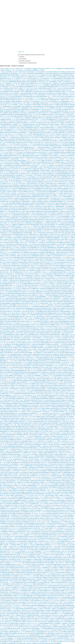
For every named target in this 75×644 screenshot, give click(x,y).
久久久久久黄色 (29, 206)
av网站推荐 (57, 330)
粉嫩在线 (68, 481)
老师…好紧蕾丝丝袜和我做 (67, 382)
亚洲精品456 (71, 274)
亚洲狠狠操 (70, 96)
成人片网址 (7, 520)
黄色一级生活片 (69, 134)
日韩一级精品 (28, 73)
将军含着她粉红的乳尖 (5, 418)
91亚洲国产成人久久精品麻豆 (52, 517)
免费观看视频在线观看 (21, 300)
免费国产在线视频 (52, 415)
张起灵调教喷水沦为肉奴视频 (53, 92)
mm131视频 (11, 159)
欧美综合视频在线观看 (32, 372)
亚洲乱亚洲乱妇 (36, 330)
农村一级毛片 (18, 275)
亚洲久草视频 (55, 203)
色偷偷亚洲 (51, 241)
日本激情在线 (8, 443)
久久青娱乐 (41, 609)
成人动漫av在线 (56, 264)
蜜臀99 (16, 221)
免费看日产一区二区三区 (65, 412)
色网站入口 (56, 77)
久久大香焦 (21, 390)
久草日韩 (72, 213)
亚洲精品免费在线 (8, 466)
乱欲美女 (11, 92)
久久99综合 (56, 573)
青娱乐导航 (47, 353)
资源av (26, 443)
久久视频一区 (60, 82)
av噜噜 (26, 451)
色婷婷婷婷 (67, 354)
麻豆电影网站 (10, 244)
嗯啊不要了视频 (39, 518)
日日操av (11, 162)
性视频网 (61, 471)
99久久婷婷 (26, 279)
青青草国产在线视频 (32, 354)
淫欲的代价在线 (16, 326)
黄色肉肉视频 (16, 187)
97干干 (30, 568)
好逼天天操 (48, 73)
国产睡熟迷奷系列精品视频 (37, 80)
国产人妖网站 (45, 159)
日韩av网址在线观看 (45, 170)
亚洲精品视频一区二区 (40, 510)
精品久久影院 (71, 477)
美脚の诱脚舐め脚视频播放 (15, 203)
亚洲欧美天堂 (25, 210)
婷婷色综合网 (9, 523)
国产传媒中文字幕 (65, 505)
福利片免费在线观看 (47, 211)
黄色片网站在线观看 (38, 96)
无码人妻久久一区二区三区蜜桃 (9, 380)
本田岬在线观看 (24, 528)
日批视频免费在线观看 (9, 413)
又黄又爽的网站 (14, 451)
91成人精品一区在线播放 (65, 151)
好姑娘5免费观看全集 (42, 632)
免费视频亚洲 (19, 446)
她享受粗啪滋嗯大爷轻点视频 (44, 344)
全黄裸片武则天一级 (67, 95)
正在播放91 (59, 472)
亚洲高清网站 (20, 116)
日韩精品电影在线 (50, 233)
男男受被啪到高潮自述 (60, 270)
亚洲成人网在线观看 (63, 226)
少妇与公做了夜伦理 (31, 236)
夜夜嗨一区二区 (54, 284)
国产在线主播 (41, 257)
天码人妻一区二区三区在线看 (47, 270)
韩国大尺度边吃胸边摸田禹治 (26, 96)
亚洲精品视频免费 (47, 628)
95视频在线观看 (27, 367)
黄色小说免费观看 (24, 192)
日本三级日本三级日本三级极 (20, 333)
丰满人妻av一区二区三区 (52, 339)
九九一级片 (25, 320)
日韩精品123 (3, 561)
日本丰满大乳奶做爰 (13, 277)
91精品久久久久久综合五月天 (66, 528)
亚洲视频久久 (55, 195)
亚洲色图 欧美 (11, 438)
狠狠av (45, 96)
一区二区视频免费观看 (7, 405)
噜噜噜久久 (22, 495)
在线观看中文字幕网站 (27, 129)
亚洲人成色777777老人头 (49, 320)
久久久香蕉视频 (60, 415)
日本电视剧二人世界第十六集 (60, 124)
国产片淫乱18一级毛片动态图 (27, 183)
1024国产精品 (43, 110)
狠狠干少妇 (8, 619)
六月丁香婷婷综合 (20, 627)
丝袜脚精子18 (15, 192)
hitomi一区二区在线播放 (52, 231)
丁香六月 (57, 279)
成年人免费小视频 (57, 106)
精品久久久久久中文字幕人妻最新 (32, 577)
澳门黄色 (8, 190)
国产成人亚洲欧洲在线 (63, 190)
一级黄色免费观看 (13, 270)
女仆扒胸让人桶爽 (63, 349)
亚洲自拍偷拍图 (50, 527)
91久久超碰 (53, 566)
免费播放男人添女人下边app (64, 201)
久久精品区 (7, 451)
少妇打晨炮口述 (56, 392)
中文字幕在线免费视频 (31, 566)
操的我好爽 (62, 573)
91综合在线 (30, 208)
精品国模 (15, 459)
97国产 (2, 103)
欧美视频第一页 (18, 243)
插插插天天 (59, 508)
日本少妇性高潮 (61, 353)
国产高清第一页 (16, 505)
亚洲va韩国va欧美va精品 (64, 262)
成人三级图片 (35, 88)
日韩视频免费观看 (29, 128)
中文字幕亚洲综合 (4, 254)
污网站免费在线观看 (30, 241)
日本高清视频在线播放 (15, 477)
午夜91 (53, 162)
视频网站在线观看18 (32, 182)
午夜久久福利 (27, 633)
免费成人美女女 (58, 387)
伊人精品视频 (69, 156)
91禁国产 (70, 137)
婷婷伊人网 (69, 228)
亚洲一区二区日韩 (57, 536)
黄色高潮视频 (36, 364)
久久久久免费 (59, 159)
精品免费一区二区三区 (68, 358)
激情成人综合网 (4, 353)
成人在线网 (70, 326)
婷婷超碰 (57, 610)
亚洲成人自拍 (15, 208)
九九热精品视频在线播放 (63, 185)
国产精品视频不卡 (17, 453)
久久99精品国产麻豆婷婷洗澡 (50, 293)
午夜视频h (16, 198)
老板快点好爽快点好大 (8, 312)
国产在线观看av (17, 179)
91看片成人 (3, 440)
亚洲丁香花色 (23, 476)
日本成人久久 (44, 463)
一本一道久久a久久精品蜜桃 (44, 513)
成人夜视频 (24, 472)
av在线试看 (71, 172)
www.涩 (29, 451)
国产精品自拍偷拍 (4, 392)
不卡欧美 (38, 394)
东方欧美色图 (64, 303)
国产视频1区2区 (17, 318)
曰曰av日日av (22, 358)
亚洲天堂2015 (19, 584)
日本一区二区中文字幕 (69, 642)
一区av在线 (21, 474)
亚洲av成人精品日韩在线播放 (28, 387)
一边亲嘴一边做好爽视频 (44, 167)
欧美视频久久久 (35, 582)
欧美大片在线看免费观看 (63, 177)
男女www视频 (15, 80)
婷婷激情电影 (71, 88)
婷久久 (31, 336)
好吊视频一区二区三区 (59, 87)
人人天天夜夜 (36, 358)
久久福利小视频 (42, 174)
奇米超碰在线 (25, 266)
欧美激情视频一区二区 (63, 310)
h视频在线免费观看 (64, 229)
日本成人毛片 (63, 279)
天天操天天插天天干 (50, 116)
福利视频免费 (61, 293)
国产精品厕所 (22, 292)
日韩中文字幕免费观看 (41, 387)
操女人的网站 (54, 331)
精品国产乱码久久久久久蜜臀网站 (21, 149)
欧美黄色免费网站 (48, 538)
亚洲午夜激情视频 (48, 313)
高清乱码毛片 (65, 343)
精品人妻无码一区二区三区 (22, 167)
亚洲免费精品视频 (13, 632)
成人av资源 (42, 146)
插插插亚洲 (44, 594)
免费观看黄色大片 (59, 157)
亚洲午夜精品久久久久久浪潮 (44, 169)
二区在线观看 (72, 226)
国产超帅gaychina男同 (13, 420)
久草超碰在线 (22, 623)
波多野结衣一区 (67, 203)
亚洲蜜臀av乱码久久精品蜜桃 (21, 180)
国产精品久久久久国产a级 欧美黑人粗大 (42, 83)
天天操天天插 (59, 126)
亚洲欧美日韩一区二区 (62, 436)
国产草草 (73, 354)
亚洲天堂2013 (58, 233)
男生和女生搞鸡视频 (58, 449)
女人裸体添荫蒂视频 (31, 113)
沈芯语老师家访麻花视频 (60, 361)
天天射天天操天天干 (44, 285)
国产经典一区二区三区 (52, 267)
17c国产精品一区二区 (45, 476)
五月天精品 (19, 205)
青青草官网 (21, 147)
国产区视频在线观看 (13, 195)
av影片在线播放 (48, 90)
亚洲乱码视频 (53, 272)
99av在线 (62, 119)
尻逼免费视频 (8, 131)
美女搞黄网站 (10, 123)
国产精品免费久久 (16, 93)
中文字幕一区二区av (60, 142)
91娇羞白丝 (68, 533)
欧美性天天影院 (27, 582)
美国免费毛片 (18, 320)
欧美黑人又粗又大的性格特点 (21, 581)
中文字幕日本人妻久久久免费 (11, 536)
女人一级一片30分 (23, 395)
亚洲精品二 (13, 331)
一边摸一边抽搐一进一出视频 (67, 238)
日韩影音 (6, 348)
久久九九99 (50, 573)
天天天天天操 (36, 108)
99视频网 (8, 85)
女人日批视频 (47, 223)
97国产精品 (28, 369)
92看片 (39, 226)
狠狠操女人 (32, 461)
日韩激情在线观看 (38, 362)
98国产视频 (24, 540)
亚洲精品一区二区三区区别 (46, 77)
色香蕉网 (10, 333)
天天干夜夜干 (60, 371)
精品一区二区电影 (66, 115)
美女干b (37, 77)
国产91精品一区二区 (33, 192)
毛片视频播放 (61, 267)
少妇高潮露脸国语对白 (9, 165)
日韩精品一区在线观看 (38, 453)
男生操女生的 (55, 228)
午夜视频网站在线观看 (36, 118)
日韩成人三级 (39, 484)
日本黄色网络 (10, 336)
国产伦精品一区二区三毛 (45, 180)
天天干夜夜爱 (11, 275)
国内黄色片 (37, 300)
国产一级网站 (56, 252)
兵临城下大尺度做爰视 (68, 417)
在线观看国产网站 (13, 98)
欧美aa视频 (31, 72)
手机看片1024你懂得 (7, 192)
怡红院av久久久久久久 (63, 584)
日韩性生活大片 (66, 280)
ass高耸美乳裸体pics (50, 400)
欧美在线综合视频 (14, 298)
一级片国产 (65, 477)
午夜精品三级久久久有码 (25, 550)
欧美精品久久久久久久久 (41, 101)
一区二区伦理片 (34, 535)
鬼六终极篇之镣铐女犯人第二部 (43, 113)
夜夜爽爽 (6, 159)
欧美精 (66, 379)
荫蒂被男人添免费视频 (22, 380)
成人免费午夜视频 (49, 633)
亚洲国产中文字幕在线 (46, 523)
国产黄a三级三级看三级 (62, 285)
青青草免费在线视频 (28, 586)
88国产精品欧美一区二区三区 (44, 131)
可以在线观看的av (39, 201)
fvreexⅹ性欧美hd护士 (62, 244)
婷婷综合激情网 (54, 323)
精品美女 (61, 284)
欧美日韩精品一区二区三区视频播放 (16, 90)
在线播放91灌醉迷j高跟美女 (10, 156)
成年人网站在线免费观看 (36, 106)
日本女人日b (31, 508)
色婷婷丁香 (28, 384)
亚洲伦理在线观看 (50, 510)
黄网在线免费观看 (11, 177)
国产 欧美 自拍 (51, 137)
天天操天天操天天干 (50, 142)
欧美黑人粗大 (53, 353)
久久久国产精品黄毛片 (51, 149)
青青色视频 (10, 356)
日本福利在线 (17, 610)
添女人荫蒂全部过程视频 (59, 93)
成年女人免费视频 (4, 425)
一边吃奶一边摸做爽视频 (34, 318)
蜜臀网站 (9, 339)
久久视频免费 (35, 264)
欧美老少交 (48, 358)
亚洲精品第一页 (54, 226)
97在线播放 (37, 270)
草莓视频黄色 (46, 568)
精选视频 (13, 75)
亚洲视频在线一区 (64, 520)
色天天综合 (33, 216)
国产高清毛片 (44, 622)
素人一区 (63, 187)
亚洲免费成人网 (56, 274)
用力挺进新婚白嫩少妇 (50, 456)
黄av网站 (43, 433)
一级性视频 (3, 126)
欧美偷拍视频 (41, 228)
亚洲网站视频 (28, 92)
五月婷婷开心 (52, 136)
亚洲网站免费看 (53, 100)
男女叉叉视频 (22, 315)
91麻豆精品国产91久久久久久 (28, 456)
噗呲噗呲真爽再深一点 (61, 206)
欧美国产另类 (12, 205)
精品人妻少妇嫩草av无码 (6, 239)
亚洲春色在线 (49, 469)
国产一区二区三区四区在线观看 (13, 456)
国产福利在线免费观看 (34, 134)
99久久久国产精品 (28, 78)
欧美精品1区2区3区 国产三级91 (47, 179)
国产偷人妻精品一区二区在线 (7, 223)
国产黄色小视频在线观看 (62, 435)
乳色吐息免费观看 (16, 164)
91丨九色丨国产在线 (30, 111)
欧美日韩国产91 (47, 216)
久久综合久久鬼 (53, 307)
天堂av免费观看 (44, 210)
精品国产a (29, 165)
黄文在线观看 (71, 551)
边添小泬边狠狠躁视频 (63, 73)
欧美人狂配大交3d (7, 366)
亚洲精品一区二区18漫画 (56, 128)
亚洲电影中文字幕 (4, 568)
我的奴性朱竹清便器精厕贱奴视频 (41, 246)
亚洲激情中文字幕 (56, 535)
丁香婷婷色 (48, 505)
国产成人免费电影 (22, 289)
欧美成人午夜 (37, 183)
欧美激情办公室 (40, 229)
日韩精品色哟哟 (23, 198)
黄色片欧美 (67, 141)
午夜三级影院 (17, 223)
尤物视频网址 (47, 85)
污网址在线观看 (21, 321)
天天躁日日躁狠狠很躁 (31, 131)
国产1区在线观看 (30, 426)
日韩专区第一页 (28, 449)
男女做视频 (46, 147)
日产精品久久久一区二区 (19, 466)
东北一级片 (31, 215)
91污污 (42, 461)
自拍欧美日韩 (14, 100)
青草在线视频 (22, 448)
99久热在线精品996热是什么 (56, 333)
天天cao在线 (39, 267)
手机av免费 (29, 438)
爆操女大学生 (21, 256)
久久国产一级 (26, 446)
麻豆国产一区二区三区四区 (50, 642)
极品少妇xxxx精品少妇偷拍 (48, 123)
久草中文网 (35, 449)
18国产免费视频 (52, 487)
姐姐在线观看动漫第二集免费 (41, 144)
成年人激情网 (59, 466)
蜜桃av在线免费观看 (20, 200)
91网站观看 (57, 607)
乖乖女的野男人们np (47, 536)
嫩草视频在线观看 (28, 126)
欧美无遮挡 (50, 183)
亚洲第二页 (44, 183)
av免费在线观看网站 (8, 596)
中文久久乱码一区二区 (11, 259)
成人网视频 (25, 252)
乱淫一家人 (55, 637)
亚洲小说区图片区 (16, 364)
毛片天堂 (31, 137)
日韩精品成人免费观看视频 (45, 264)
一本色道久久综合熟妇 (21, 254)
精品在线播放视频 (28, 87)
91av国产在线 (35, 156)
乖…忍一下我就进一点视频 (59, 441)
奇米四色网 (36, 472)
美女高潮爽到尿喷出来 (36, 197)
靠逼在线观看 (36, 403)
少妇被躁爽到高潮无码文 (10, 335)
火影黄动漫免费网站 (37, 188)
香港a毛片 (53, 466)
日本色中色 (22, 151)
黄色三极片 (51, 643)
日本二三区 (48, 215)
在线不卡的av (42, 367)
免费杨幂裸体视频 (55, 85)
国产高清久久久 (69, 446)
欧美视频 (14, 126)
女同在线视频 (15, 344)
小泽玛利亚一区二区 (59, 620)
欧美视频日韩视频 (15, 303)
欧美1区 (58, 129)
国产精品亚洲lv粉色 (43, 192)
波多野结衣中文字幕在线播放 (29, 293)
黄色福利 (41, 147)
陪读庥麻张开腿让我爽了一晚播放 (49, 308)
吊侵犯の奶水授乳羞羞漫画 (43, 141)
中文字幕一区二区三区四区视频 (50, 484)
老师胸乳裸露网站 (53, 192)
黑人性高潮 (50, 515)
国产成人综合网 (31, 628)
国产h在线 (52, 425)
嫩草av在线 (52, 205)
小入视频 (33, 201)
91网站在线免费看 (46, 226)
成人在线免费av (54, 141)
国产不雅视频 (35, 73)
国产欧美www (61, 307)
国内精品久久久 (20, 78)
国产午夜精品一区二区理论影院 (44, 295)
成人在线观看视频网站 (34, 110)
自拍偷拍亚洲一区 (50, 161)
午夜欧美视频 (35, 367)
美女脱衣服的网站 (8, 486)
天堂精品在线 (7, 88)
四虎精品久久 (14, 604)
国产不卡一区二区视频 (41, 139)
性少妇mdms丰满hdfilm (37, 451)
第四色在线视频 (52, 210)
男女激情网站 (25, 428)
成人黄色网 (22, 174)
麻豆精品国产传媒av (21, 154)
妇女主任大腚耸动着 (11, 213)
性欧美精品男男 (15, 389)
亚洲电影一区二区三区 (16, 387)
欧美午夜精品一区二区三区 (33, 98)
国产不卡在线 (61, 550)
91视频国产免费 (30, 617)
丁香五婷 (55, 369)
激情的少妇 (49, 195)
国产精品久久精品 (53, 444)
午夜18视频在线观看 (64, 300)
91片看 (38, 238)
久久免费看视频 (27, 118)
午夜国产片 (14, 574)
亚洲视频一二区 (18, 159)
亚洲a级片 (56, 395)
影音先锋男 (49, 418)
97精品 (15, 238)
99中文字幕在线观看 (10, 499)
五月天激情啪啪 (9, 151)
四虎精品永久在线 (47, 156)
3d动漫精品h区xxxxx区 (44, 351)
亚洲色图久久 (4, 356)
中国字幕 (43, 330)
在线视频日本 (54, 550)
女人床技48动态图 (61, 533)
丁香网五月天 (12, 136)
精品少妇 (35, 116)
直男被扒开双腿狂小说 (8, 346)
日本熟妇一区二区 (47, 200)
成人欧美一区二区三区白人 (25, 576)
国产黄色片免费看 (9, 599)
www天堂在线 (5, 95)
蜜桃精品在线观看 (69, 192)
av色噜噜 (21, 420)
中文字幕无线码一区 (57, 494)
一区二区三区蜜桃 (26, 440)
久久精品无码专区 (46, 436)
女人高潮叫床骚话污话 (6, 330)
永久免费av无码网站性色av (59, 133)
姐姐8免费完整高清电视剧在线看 (64, 282)
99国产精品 (69, 308)
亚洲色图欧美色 (8, 395)
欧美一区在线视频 (39, 541)
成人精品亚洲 (27, 612)
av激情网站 (38, 446)
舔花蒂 (41, 220)
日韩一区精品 (3, 610)
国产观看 (53, 279)
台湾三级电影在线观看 (43, 343)
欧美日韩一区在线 (24, 397)
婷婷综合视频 (49, 106)
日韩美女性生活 (16, 216)
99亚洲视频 (35, 174)
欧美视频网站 (58, 643)
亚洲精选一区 (62, 165)
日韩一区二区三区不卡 (41, 305)
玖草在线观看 (7, 563)
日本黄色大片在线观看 (47, 581)
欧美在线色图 (62, 490)
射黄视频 (3, 115)
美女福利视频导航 (10, 573)
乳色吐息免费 (12, 211)
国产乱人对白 (43, 231)
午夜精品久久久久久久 (23, 134)
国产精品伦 (22, 353)
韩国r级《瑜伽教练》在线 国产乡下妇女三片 (34, 543)
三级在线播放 (58, 251)
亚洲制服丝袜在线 (28, 147)
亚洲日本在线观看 (30, 154)
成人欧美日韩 (69, 133)
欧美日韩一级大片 (60, 504)
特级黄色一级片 (4, 275)
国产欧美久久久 (62, 215)
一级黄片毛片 (28, 507)
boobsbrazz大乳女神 (64, 259)
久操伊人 (43, 522)
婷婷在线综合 (41, 530)
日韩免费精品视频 (46, 423)
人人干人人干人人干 (13, 390)
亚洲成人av (33, 632)
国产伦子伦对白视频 (59, 123)
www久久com (29, 330)
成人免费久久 (8, 518)
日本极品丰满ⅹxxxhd (65, 205)
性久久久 (10, 216)
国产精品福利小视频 (16, 210)
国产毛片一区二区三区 (16, 284)
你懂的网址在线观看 (40, 341)
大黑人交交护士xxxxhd (70, 513)
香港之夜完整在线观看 (26, 93)
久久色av (70, 545)
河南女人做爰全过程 (61, 96)
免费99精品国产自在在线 (65, 77)
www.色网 (64, 78)
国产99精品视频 (46, 466)
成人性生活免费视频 (16, 106)
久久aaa (72, 101)
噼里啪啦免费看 (69, 530)
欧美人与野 (8, 208)
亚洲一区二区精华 (34, 218)
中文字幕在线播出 (45, 151)
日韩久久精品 (3, 243)
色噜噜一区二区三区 (29, 144)
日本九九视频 (10, 431)
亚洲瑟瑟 (17, 96)
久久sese (47, 564)
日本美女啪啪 (71, 623)
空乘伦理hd (23, 113)
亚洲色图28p (69, 266)
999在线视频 (19, 435)
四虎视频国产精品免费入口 (20, 316)
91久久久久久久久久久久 (14, 528)
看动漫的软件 (13, 128)
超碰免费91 (35, 93)
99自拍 (57, 165)
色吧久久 (18, 247)
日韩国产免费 (44, 394)
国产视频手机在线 (31, 77)
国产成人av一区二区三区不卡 (12, 183)
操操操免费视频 (43, 390)
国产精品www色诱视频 (11, 321)
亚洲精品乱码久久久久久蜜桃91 (13, 197)
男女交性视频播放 (4, 113)
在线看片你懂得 (70, 538)
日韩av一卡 (29, 402)
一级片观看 (56, 259)
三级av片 (37, 335)
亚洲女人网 (48, 367)
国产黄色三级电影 (48, 449)
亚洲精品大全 (18, 302)
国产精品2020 (63, 208)
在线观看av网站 (32, 234)
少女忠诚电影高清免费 (49, 610)
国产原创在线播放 (16, 325)
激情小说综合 (27, 256)
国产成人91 (34, 141)
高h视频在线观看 (68, 293)
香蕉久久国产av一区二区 (51, 499)
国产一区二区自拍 (62, 348)
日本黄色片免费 (69, 341)
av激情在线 (44, 111)
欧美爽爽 (8, 75)
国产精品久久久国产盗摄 (6, 80)
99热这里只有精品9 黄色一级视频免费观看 (52, 275)
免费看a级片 (3, 358)
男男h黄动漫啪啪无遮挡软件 (58, 407)
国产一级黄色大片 (51, 126)
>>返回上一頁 (21, 52)
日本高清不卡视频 (67, 459)
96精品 (30, 528)
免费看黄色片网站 (35, 384)
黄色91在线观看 (49, 93)
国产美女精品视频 (55, 532)
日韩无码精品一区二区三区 (38, 274)
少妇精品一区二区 (27, 121)
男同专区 (69, 164)
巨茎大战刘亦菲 (31, 312)
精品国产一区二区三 (55, 520)
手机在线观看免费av (55, 292)
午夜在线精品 (18, 522)
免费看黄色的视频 (63, 627)
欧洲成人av (19, 338)
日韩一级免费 (40, 234)
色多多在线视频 (51, 640)
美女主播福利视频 (30, 541)
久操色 (18, 558)
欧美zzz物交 (54, 344)
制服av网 (59, 272)
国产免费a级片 (36, 507)
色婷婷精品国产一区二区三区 (27, 382)
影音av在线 (6, 270)
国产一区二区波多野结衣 (64, 298)
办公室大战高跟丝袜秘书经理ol (22, 527)
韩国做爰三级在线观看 (51, 287)
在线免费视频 (56, 410)
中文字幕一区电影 (55, 208)
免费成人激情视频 (16, 101)
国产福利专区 (20, 126)
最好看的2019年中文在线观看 (11, 229)
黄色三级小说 (51, 280)
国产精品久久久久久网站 (66, 92)
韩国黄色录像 (67, 287)
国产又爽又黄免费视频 (10, 226)
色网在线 (5, 305)
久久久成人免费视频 (60, 541)
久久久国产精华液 (30, 292)
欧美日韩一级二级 (22, 100)
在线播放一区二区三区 (66, 617)
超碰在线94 (61, 188)
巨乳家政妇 (54, 436)
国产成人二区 (55, 216)
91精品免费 (8, 236)
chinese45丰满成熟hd (24, 169)
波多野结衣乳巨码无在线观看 (67, 200)
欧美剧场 (37, 220)
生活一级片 (3, 174)
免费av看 (19, 238)
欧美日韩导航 (10, 243)
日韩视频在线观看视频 (27, 284)
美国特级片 (11, 198)
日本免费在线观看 (23, 95)
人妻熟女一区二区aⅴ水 (28, 545)
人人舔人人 (31, 272)
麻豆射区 (18, 177)
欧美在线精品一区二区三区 (68, 438)
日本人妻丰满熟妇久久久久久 (20, 182)
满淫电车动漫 (31, 320)
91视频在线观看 (22, 497)
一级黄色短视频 (11, 513)
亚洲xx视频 (55, 118)
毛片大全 (17, 413)
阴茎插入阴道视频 (53, 310)
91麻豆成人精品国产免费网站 (54, 390)
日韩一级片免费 (10, 343)
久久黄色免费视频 (39, 312)
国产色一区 (8, 369)
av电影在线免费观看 (38, 597)
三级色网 (63, 481)
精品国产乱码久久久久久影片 (21, 297)
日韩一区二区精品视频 (50, 433)
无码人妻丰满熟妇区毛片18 (33, 476)
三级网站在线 (58, 318)
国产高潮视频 (62, 484)
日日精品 (52, 372)
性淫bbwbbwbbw (44, 303)
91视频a (18, 494)
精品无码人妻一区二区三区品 (8, 251)
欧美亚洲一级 (52, 159)
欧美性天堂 (13, 88)
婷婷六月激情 (64, 75)
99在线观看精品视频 (20, 139)
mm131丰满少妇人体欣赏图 (34, 123)
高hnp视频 (45, 136)
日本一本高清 (27, 80)
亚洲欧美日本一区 (48, 78)
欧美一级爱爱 (58, 95)
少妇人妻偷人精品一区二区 (60, 241)
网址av (30, 252)
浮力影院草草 (42, 474)
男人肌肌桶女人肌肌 (64, 90)
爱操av (23, 274)
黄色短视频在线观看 (52, 72)
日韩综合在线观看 (30, 211)
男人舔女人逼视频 (31, 195)
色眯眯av (72, 300)
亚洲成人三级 (31, 261)
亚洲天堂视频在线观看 (10, 141)
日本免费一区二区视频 (43, 435)
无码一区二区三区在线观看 (39, 87)
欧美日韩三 (58, 136)
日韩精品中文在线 (6, 264)
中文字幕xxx (63, 592)
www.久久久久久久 (39, 85)
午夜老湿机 (65, 128)
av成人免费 (41, 449)
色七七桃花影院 (53, 147)
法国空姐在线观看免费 (12, 415)
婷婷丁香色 (18, 72)
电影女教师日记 (64, 628)
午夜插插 (34, 490)
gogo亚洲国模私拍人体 (5, 73)
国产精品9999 (58, 280)
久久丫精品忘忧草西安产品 (40, 72)
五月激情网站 (31, 270)
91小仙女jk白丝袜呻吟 (31, 229)
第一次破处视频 (49, 98)
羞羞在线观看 (9, 110)
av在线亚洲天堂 (33, 428)
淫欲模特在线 (37, 523)
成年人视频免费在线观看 (24, 201)
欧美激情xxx (62, 517)
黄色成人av (25, 392)
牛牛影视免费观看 (57, 78)
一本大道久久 (15, 395)
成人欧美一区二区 (25, 341)
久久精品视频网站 (15, 374)
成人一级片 (27, 390)
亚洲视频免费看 (39, 292)
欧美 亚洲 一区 (64, 274)
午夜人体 (8, 225)
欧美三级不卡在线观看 (12, 561)
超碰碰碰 (37, 461)
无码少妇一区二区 (29, 151)
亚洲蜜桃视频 (69, 605)
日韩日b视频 (64, 372)
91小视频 (14, 443)
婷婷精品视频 (15, 231)
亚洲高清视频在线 (46, 379)
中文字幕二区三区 (8, 182)
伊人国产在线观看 (30, 489)
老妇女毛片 (50, 607)
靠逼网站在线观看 (17, 161)
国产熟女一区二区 (44, 108)
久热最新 (61, 323)
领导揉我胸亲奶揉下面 (65, 85)
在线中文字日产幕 (9, 169)
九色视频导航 (66, 220)
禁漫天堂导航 (41, 193)
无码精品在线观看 (48, 259)
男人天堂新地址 (14, 408)
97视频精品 (35, 252)
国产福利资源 (54, 73)
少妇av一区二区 (26, 635)
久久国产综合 (29, 497)
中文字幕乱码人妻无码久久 (17, 103)
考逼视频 (68, 165)
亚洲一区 (18, 385)
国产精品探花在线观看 (28, 157)
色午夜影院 (16, 486)
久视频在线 (20, 190)
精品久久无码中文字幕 (61, 403)
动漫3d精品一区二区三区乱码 (10, 87)
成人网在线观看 (6, 635)
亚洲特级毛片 (68, 541)
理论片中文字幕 (31, 101)
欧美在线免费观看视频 (5, 124)
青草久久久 (10, 402)
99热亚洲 (63, 392)
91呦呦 (59, 617)
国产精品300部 (52, 472)
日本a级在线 (30, 262)
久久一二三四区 (26, 159)
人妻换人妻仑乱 (37, 277)
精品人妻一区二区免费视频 (64, 499)
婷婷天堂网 (19, 643)
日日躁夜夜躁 (3, 643)
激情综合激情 (54, 215)
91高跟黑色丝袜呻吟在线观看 (25, 231)
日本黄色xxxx (44, 546)
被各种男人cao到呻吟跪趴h (67, 261)
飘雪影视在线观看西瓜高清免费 (41, 307)
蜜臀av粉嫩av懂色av (25, 546)
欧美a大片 (46, 444)
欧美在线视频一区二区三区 (65, 420)
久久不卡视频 (4, 90)
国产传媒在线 (7, 103)
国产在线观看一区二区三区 (30, 282)
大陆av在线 (4, 464)
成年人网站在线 (68, 380)
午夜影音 (7, 323)
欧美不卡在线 (31, 532)
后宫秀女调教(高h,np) (29, 430)
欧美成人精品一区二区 (51, 448)
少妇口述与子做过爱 (16, 341)
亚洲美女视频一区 (55, 423)
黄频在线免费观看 (51, 635)
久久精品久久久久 (45, 272)
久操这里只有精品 (64, 234)
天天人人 (6, 211)
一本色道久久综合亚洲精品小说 (7, 72)
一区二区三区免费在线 (64, 139)
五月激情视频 (54, 316)
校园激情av (18, 165)
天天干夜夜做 (51, 121)
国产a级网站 (37, 262)
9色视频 (61, 203)
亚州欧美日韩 (31, 536)
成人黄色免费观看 (36, 376)
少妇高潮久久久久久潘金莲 (59, 156)
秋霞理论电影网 (20, 479)
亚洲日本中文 (33, 119)
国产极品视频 (20, 87)
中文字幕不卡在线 (50, 95)
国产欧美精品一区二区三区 (60, 538)
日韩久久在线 (41, 116)
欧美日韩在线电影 (12, 133)
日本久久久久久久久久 (31, 418)
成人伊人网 (13, 520)
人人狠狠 (21, 464)
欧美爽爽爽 (67, 415)
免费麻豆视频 (29, 596)
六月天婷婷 (33, 338)
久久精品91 (16, 353)
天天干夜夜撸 (29, 379)
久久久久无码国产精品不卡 (12, 508)
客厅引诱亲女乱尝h (10, 472)
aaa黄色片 (17, 218)
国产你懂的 (63, 408)
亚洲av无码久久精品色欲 (56, 220)
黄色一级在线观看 (62, 444)
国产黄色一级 (3, 617)
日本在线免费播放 (22, 239)
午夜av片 (49, 632)
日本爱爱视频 (29, 361)
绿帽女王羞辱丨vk (6, 592)
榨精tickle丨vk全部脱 (30, 200)
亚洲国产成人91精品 (27, 622)
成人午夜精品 (46, 220)
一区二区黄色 (53, 80)
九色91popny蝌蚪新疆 (19, 206)
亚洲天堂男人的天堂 (14, 359)
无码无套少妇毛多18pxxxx (12, 410)
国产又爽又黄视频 (17, 428)
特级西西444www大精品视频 (29, 346)
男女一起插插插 (16, 615)
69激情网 (55, 627)
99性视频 (10, 282)
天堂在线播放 (14, 111)
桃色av (52, 115)
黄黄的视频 (24, 205)
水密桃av (45, 236)
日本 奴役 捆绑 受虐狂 (59, 341)
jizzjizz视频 (65, 387)
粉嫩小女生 (43, 256)
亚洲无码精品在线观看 (64, 231)
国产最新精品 (41, 564)
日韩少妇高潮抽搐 (30, 374)
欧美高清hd (52, 251)
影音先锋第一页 (31, 175)
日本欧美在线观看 (47, 392)
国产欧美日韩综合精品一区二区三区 (52, 164)
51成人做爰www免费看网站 (59, 266)
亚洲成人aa (66, 384)
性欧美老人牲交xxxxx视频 (13, 607)
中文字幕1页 (48, 203)
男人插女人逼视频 (20, 83)
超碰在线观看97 (62, 131)
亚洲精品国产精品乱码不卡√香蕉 (63, 170)
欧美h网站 (33, 563)
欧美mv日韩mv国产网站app (64, 586)
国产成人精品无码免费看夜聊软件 (32, 170)
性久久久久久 (61, 522)
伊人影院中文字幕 (26, 349)
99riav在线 (54, 180)
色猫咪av (38, 213)
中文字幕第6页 (66, 466)
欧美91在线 (50, 249)
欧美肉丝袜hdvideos (44, 638)
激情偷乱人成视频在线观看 (51, 201)
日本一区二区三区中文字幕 (33, 146)
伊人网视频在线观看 (39, 545)
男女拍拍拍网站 (33, 435)
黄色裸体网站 (24, 123)
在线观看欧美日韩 (67, 110)
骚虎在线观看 (60, 287)
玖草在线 (30, 108)
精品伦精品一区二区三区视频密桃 (37, 149)
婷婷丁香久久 (41, 142)
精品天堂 (27, 295)
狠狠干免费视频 (43, 249)
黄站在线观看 (55, 131)
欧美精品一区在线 (62, 118)
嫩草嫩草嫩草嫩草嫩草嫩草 (18, 371)
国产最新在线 (66, 604)
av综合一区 (40, 282)
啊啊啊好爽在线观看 (53, 471)
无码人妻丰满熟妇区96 (52, 101)
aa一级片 (71, 157)
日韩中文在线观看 (46, 331)
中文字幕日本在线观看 (11, 612)
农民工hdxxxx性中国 (61, 218)
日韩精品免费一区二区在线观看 (13, 274)
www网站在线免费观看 (21, 262)
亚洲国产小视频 (63, 193)
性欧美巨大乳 (12, 530)
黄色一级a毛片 (56, 628)
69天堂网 (73, 298)
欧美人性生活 (58, 305)
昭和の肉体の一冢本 (8, 272)
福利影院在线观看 (25, 325)
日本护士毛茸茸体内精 (33, 180)
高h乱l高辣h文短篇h (24, 137)
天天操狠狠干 (51, 321)
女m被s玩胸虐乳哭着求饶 (44, 323)
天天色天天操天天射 (7, 257)
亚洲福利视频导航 (36, 256)
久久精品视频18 (11, 617)
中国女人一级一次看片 (52, 377)
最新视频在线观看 (21, 82)
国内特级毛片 (17, 336)
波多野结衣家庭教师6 (10, 249)
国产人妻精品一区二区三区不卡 (24, 88)
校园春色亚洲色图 (26, 339)
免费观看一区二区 (57, 144)
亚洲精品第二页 (26, 468)
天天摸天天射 (29, 358)
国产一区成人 (7, 341)
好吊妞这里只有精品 (56, 169)
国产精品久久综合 (36, 540)
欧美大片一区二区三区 (50, 556)
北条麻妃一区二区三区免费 (60, 428)
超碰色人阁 (12, 597)
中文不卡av (6, 162)
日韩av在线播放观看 (41, 418)
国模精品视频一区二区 (59, 548)
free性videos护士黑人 (28, 136)
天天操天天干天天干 (33, 251)
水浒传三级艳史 (46, 316)
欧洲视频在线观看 (24, 110)
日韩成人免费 (57, 561)
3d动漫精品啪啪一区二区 (21, 175)
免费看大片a (19, 75)
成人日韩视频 (70, 615)
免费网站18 (69, 405)
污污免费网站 (64, 137)
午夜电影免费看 (53, 185)
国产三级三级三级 (20, 141)
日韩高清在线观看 (4, 527)
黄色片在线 (39, 346)
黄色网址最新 (35, 302)
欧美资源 (59, 587)
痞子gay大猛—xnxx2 (30, 139)
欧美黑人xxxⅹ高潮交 (63, 331)
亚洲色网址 (61, 116)
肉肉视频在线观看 (8, 187)
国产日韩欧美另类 (37, 206)
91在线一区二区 (48, 589)
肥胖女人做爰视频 (47, 597)
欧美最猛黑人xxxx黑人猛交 (36, 177)
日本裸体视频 (9, 372)
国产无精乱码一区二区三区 (33, 100)
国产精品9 (64, 106)
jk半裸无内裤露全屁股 (51, 244)
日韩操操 (72, 231)
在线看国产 (66, 284)
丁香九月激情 (46, 298)
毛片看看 (24, 236)
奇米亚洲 (5, 266)
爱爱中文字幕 (31, 172)
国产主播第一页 (38, 172)
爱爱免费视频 (17, 215)
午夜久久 (69, 418)
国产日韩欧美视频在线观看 (51, 486)
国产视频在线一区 (39, 353)
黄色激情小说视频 (53, 190)
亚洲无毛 (16, 169)
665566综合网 (37, 105)
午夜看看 (40, 198)
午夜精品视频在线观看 (7, 430)
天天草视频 (64, 169)
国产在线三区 (48, 228)
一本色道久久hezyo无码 (62, 277)
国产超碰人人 (53, 246)
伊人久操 (32, 341)
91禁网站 (57, 105)
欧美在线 (23, 425)
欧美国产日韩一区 (45, 422)
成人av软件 (54, 188)
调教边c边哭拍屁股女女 (35, 527)
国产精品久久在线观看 (35, 269)
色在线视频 (12, 527)
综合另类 (20, 270)
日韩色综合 (10, 532)
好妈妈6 (56, 482)
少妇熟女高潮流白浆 (36, 356)
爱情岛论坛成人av (71, 218)
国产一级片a (31, 517)
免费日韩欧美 (8, 505)
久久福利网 (34, 349)
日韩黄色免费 (3, 640)
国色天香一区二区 (22, 98)
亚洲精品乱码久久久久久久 (51, 545)
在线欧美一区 (15, 193)
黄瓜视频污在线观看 (24, 359)
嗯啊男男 (11, 376)
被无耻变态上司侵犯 (39, 128)
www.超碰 (2, 471)
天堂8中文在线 (62, 228)
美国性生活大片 (11, 157)
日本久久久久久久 (52, 394)
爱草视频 (58, 137)
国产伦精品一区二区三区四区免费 (15, 152)
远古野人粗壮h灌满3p (5, 331)
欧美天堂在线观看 (70, 576)
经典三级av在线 (44, 190)
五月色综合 (11, 206)
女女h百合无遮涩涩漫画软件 (16, 290)
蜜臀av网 (33, 400)
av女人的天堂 (34, 228)
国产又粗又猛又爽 (31, 239)
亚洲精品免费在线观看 (20, 573)
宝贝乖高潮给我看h (11, 643)
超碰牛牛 (69, 169)
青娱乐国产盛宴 (19, 157)
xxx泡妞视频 (71, 277)
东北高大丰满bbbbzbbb (6, 220)
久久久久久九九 (13, 146)
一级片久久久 (34, 161)
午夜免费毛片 (67, 518)
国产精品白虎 (32, 512)
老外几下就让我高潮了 (24, 600)
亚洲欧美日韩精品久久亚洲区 (18, 418)
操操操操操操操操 (13, 422)
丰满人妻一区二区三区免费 (42, 528)
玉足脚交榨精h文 (60, 213)
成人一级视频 (22, 410)
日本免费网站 (61, 568)
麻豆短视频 (16, 151)
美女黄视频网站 (26, 522)
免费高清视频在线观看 (31, 448)
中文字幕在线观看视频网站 (40, 297)
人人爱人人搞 (10, 215)
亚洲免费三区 (25, 520)
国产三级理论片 (71, 252)
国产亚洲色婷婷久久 (25, 216)
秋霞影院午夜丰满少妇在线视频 (58, 351)
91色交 (69, 75)
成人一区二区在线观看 (51, 625)
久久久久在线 (53, 638)
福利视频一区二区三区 (31, 164)
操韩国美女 (23, 374)
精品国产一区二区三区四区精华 (25, 362)
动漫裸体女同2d (36, 179)
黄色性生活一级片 (69, 119)
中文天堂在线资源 (22, 146)
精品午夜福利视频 (21, 133)
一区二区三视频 (39, 320)
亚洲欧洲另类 (70, 147)
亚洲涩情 (70, 602)
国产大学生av (39, 293)
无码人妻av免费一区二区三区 (39, 126)
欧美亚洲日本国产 (4, 185)
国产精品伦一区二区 (32, 95)
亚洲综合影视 (17, 431)
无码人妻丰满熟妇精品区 (33, 254)
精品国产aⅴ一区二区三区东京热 (39, 121)
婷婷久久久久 (30, 620)
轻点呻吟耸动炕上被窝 (50, 257)
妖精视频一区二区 (60, 446)
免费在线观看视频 (25, 197)
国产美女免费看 (60, 389)
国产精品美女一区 (19, 449)
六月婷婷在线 (45, 579)
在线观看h (33, 481)
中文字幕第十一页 (7, 545)
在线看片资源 (37, 151)
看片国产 (66, 157)
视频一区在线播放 (46, 279)
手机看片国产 (9, 308)
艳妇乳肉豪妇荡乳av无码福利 (28, 394)
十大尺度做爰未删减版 (5, 106)
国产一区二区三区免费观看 (24, 632)
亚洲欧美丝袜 (19, 121)
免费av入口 (38, 111)
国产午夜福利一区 (28, 103)
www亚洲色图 (30, 187)
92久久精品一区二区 (34, 75)
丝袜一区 (68, 441)
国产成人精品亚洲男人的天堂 (54, 269)
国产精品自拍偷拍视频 (60, 175)
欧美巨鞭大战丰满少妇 (36, 331)
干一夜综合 (66, 394)
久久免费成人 (59, 492)
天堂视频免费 (3, 177)
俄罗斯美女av (15, 246)
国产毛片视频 (13, 116)
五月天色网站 (16, 379)
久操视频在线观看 (20, 295)
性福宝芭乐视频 (21, 541)
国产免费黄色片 (48, 133)
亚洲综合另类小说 (55, 234)
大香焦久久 (70, 596)
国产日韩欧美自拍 (30, 287)
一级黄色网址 (14, 190)
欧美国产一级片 (33, 505)
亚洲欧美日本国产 (21, 287)
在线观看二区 (45, 124)
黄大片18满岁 (6, 614)
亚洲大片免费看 (66, 476)
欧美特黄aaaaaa (35, 152)
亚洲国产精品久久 (66, 136)
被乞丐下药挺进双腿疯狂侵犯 (34, 594)
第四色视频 (47, 128)
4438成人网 (3, 364)
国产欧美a (18, 213)
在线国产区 (59, 246)
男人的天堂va (45, 592)
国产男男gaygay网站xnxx (20, 77)
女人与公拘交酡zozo (41, 243)
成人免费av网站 (71, 241)
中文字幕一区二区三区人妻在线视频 (61, 197)
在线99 (47, 425)
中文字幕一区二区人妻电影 (39, 410)
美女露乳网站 (50, 387)
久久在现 (45, 451)
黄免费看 (10, 279)
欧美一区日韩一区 (56, 632)
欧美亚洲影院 (55, 385)
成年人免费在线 (4, 279)
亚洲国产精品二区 (51, 206)
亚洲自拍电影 (24, 215)
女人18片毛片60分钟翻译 (20, 343)
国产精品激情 (69, 290)
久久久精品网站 (65, 535)
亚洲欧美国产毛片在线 (19, 92)
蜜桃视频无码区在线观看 (37, 315)
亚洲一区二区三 (11, 118)
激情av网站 (69, 490)
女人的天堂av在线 (64, 564)
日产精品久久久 (45, 277)
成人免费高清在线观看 (13, 623)
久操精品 (23, 164)
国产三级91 (40, 405)
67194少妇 (59, 180)
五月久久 (19, 156)
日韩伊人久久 (16, 546)
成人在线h (12, 96)
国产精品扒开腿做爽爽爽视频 (10, 82)
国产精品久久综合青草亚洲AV (41, 157)
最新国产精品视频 (57, 630)
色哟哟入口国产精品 (9, 180)
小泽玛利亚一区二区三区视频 (29, 584)
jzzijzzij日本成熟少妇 (64, 295)
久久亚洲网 (35, 438)
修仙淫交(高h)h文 (69, 289)
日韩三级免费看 (27, 152)
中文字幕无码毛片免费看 (33, 431)
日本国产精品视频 (12, 266)
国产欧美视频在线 (9, 461)
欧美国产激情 (31, 619)
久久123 (21, 80)
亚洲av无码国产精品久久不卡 (52, 193)
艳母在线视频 (46, 198)
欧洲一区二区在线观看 (40, 374)
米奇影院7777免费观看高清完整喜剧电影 (23, 162)
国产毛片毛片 (60, 394)
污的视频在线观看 (6, 315)
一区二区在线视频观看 (51, 82)
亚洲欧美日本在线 (70, 72)
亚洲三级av (6, 359)
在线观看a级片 (51, 305)
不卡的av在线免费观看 (50, 254)
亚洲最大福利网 (64, 105)
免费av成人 (9, 609)
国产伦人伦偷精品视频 (63, 113)
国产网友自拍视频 (19, 328)
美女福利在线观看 (23, 208)
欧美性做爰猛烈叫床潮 (38, 402)
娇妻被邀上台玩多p (24, 234)
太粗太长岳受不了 (5, 146)
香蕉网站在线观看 (28, 116)
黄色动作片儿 (25, 75)
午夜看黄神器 (37, 433)
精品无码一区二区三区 (9, 200)
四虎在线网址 (53, 533)
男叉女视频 (30, 472)
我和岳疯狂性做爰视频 (67, 251)
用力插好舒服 (18, 440)
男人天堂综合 (40, 216)
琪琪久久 (59, 369)
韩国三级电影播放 (27, 356)
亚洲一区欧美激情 (56, 174)
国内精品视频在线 (54, 151)
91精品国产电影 (65, 546)
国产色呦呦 (67, 568)
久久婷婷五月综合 (41, 82)
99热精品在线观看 (53, 614)
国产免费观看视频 (49, 247)
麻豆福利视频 (68, 376)
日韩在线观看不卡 (24, 505)
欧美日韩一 (29, 344)
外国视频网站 (52, 108)
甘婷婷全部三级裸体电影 (65, 461)
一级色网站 (61, 141)
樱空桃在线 (9, 576)
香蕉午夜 (68, 129)
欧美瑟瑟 (4, 490)
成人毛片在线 (71, 628)
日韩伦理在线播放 (43, 218)
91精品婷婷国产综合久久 (60, 256)
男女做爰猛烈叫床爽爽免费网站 (52, 238)
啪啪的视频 (34, 247)
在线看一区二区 (61, 377)
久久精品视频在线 (7, 101)
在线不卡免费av (21, 128)
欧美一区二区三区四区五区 (18, 369)
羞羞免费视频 (54, 113)
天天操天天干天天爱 (39, 517)
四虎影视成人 (49, 627)
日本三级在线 (17, 510)
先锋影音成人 (26, 435)
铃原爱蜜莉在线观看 (44, 333)
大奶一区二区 (6, 96)
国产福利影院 (71, 105)
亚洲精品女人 (50, 438)
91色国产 (5, 623)
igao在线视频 (8, 231)
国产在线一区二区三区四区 (52, 262)
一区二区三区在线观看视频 (64, 614)
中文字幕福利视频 (51, 129)
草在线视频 (54, 512)
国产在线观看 (66, 333)
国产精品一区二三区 (29, 307)
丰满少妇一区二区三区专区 (34, 115)
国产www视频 (25, 482)
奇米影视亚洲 (38, 211)
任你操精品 (15, 239)
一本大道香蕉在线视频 (50, 389)
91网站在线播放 (29, 492)
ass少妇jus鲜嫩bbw (26, 477)
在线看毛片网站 (34, 203)
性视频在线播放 (18, 293)
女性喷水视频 (20, 331)
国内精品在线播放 (70, 175)
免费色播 (58, 146)
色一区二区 (71, 436)
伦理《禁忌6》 (54, 88)
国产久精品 (69, 426)
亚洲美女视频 (47, 461)
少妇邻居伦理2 (14, 264)
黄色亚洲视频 (38, 536)
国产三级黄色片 (66, 494)
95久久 (36, 426)
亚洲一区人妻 (69, 361)
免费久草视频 (65, 239)
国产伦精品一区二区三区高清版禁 (64, 108)
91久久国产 (66, 399)
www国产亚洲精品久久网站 (50, 348)
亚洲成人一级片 (25, 269)
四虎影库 (5, 216)
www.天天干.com (68, 87)
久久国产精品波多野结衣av (61, 179)
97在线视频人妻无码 (28, 464)
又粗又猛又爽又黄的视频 (59, 605)
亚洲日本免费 (36, 231)
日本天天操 (8, 126)
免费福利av (67, 188)
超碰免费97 (21, 451)
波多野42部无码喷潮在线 (29, 518)
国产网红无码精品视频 (17, 518)
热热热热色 (47, 402)
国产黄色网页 (7, 100)
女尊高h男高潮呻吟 (48, 315)
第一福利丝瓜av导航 (17, 339)
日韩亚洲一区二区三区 (7, 459)
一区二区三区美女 (29, 495)
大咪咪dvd (33, 267)
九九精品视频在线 (65, 146)
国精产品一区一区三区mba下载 (10, 313)
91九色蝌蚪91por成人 (64, 395)
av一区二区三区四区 (70, 600)
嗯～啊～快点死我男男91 (60, 225)
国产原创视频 (25, 233)
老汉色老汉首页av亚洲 (12, 362)
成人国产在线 (36, 408)
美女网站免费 (37, 272)
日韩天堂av (53, 518)
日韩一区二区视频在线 (46, 221)
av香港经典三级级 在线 (5, 201)
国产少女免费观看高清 (23, 407)
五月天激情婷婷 (61, 448)
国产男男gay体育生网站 (18, 220)
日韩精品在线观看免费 (26, 326)
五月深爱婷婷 (42, 75)
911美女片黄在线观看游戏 (48, 119)
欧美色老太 (71, 121)
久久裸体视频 (66, 328)
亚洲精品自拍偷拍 (67, 126)
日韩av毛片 (23, 533)
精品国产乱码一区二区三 (46, 134)
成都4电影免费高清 (27, 156)
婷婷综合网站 (42, 233)
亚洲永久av (63, 129)
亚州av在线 (13, 338)
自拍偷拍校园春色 (64, 103)
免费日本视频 (16, 110)
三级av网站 (61, 468)
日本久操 (42, 105)
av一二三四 (10, 361)
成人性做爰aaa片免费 (46, 443)
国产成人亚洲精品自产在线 (58, 134)
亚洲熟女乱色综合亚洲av (18, 307)
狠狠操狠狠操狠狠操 (41, 195)
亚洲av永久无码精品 (63, 88)
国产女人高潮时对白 (23, 604)
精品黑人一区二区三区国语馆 (18, 85)
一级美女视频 (53, 198)
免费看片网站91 (50, 428)
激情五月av (72, 328)
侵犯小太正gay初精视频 (39, 162)
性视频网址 (3, 85)
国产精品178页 (57, 187)
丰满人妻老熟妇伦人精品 (33, 333)
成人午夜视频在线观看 (64, 101)
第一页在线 (7, 495)
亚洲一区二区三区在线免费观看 (14, 228)
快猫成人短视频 (25, 213)
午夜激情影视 (25, 348)
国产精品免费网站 (11, 384)
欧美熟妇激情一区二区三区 (18, 73)
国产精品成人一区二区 (61, 257)
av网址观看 (46, 80)
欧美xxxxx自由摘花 (14, 95)
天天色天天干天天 (64, 154)
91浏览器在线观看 (38, 208)
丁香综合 (2, 518)
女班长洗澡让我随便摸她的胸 (53, 75)
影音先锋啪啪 (70, 356)
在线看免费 (47, 229)
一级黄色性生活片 (57, 83)
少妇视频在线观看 (44, 100)
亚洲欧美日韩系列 (52, 384)
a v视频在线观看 (29, 90)
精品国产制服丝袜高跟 (14, 113)
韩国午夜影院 (20, 259)
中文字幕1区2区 (42, 377)
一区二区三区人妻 (25, 454)
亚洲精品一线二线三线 (62, 221)
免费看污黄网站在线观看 (44, 88)
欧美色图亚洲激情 (56, 200)
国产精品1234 (23, 303)
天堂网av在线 (63, 252)
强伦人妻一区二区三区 (38, 90)
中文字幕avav (22, 389)
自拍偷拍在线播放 (14, 579)
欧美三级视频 (44, 321)
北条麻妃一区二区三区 (61, 497)
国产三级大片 (25, 243)
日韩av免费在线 (49, 261)
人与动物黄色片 (56, 154)
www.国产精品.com (27, 366)
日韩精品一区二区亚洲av (20, 412)
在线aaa (35, 133)
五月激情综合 (7, 622)
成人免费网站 (33, 295)
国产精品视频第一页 (30, 353)
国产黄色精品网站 (22, 195)
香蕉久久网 (32, 423)
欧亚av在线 (48, 162)
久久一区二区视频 (32, 226)
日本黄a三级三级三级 (17, 366)
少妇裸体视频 (48, 481)
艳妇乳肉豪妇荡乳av (5, 338)
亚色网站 (50, 144)
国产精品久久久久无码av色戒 (54, 111)
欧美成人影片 (36, 586)
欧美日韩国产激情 (47, 188)
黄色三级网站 (52, 492)
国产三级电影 (44, 213)
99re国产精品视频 (31, 225)
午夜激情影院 (71, 124)
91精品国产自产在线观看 (51, 354)
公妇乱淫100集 (56, 90)
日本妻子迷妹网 (29, 83)
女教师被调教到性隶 (50, 289)
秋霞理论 (36, 532)
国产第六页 (47, 532)
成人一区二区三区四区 (68, 159)
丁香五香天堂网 (58, 115)
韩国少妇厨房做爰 (63, 339)
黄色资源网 (3, 228)
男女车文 (45, 175)
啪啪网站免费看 (29, 466)
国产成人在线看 (24, 487)
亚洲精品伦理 (3, 233)
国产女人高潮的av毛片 (47, 197)
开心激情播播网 (33, 397)
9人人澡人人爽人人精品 (59, 98)
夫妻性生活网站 (39, 553)
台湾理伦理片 (37, 308)
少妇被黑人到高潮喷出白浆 (46, 187)
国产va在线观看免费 (23, 108)
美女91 (44, 106)
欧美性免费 (71, 221)
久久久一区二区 (54, 489)
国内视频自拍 (24, 510)
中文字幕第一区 (68, 161)
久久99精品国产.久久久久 (17, 124)
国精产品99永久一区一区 (52, 139)
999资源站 (42, 358)
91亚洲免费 (7, 170)
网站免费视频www (67, 275)
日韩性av (71, 440)
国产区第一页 (35, 326)
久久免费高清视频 (7, 164)
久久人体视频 (29, 133)
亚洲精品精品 (56, 300)
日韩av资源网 (62, 195)
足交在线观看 (32, 243)
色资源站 (42, 98)
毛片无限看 (58, 320)
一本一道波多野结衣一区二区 (9, 83)
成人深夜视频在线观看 (38, 313)
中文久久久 (6, 108)
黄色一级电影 (71, 330)
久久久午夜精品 (23, 486)
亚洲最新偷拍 (67, 323)
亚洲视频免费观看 (25, 494)
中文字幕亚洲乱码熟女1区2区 (39, 92)
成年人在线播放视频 (47, 118)
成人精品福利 (12, 254)
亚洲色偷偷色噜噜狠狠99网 (31, 257)
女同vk (63, 508)
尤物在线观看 (32, 238)
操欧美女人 (7, 280)
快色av (57, 116)
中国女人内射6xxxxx (40, 261)
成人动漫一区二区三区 (28, 417)
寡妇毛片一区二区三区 (40, 287)
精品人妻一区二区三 (38, 78)
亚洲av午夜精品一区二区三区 (68, 111)
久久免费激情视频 (71, 523)
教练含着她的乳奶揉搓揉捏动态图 (27, 579)
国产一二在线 (66, 246)
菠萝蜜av (8, 269)
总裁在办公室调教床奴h (35, 279)
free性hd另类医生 (64, 440)
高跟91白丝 (28, 280)
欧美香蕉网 (65, 144)
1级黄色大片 (70, 257)
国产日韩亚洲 (56, 592)
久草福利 (53, 170)
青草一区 (57, 119)
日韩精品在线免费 (6, 403)
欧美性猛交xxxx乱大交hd (31, 425)
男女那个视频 (6, 538)
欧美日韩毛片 (24, 142)
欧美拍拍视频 (12, 399)
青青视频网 (66, 471)
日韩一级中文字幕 (35, 440)
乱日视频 (10, 149)
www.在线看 (66, 495)
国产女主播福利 (49, 605)
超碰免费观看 (18, 500)
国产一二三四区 (14, 538)
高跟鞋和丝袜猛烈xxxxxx (10, 154)
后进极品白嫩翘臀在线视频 (49, 559)
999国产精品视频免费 (31, 82)
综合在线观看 (25, 238)
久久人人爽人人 (34, 323)
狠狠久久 (69, 348)
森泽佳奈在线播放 (39, 489)
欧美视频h (51, 290)
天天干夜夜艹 (5, 548)
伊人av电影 (67, 510)
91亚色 (9, 553)
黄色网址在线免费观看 (29, 220)
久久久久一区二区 (25, 323)
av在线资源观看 (18, 244)
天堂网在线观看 (59, 456)
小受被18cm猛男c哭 (66, 612)
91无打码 (51, 124)
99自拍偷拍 (63, 164)
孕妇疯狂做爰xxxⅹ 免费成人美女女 (20, 619)
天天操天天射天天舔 (33, 642)
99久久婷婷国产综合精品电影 (49, 508)
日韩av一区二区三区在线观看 (67, 366)
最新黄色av (12, 300)
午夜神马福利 (47, 609)
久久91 (20, 468)
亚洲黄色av (41, 259)
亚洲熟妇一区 (53, 277)
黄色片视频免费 (20, 443)
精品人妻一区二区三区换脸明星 (55, 110)
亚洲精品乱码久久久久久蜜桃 (57, 223)
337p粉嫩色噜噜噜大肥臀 (18, 257)
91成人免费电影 (53, 568)
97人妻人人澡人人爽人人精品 (63, 149)
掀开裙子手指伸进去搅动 (22, 251)
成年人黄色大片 (48, 612)
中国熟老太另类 (19, 118)
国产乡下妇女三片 (52, 218)
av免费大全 (48, 600)
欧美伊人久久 (27, 592)
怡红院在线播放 (11, 139)
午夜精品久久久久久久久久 (20, 172)
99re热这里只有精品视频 (13, 234)
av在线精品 (8, 604)
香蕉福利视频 (27, 609)
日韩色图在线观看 (45, 533)
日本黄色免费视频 (33, 167)
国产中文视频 (60, 100)
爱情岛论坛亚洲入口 (50, 105)
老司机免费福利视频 (43, 472)
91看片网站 (30, 313)
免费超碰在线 (67, 468)
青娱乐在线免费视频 (55, 152)
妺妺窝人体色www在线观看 (60, 313)
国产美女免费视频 (13, 108)
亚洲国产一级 (40, 164)
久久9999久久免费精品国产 (10, 256)
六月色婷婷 (60, 384)
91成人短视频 (60, 80)
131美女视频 (56, 103)
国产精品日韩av (47, 385)
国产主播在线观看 (34, 185)
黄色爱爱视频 (15, 292)
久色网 (6, 195)
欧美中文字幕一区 (6, 389)
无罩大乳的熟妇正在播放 (59, 290)
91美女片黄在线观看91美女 (12, 174)
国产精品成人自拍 (62, 316)
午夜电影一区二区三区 (61, 325)
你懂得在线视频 (11, 320)
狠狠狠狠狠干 (45, 471)
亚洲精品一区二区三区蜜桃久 (21, 261)
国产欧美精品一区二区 (45, 152)
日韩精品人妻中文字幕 (21, 438)
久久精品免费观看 (12, 305)
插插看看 (56, 349)
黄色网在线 (33, 468)
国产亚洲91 (69, 180)
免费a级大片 (27, 267)
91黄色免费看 (29, 573)
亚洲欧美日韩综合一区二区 (9, 78)
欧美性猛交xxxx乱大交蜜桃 (54, 236)
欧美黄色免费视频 (48, 369)
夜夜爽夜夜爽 (22, 344)
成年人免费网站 (42, 161)
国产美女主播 (21, 507)
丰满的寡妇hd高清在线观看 (31, 328)
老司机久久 (48, 407)
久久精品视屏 (39, 200)
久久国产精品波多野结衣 (11, 468)
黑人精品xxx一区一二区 (11, 134)
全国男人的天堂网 (60, 289)
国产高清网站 (29, 589)
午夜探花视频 (48, 274)
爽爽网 (50, 154)
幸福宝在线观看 (64, 410)
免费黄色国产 (42, 73)
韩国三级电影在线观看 (35, 221)
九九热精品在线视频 (45, 408)
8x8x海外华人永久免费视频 (36, 359)
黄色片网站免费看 (30, 249)
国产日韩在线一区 (40, 400)
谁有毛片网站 (37, 464)
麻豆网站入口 (47, 234)
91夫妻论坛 (17, 599)
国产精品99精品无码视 (47, 356)
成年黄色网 (25, 640)
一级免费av (39, 239)
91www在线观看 (6, 477)
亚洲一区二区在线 (7, 541)
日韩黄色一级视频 (54, 454)
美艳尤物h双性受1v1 (32, 198)
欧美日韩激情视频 (6, 550)
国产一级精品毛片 (22, 313)
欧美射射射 (59, 254)
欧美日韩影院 (36, 284)
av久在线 (60, 459)
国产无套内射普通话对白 (25, 463)
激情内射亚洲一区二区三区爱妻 (14, 129)
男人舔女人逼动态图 (26, 179)
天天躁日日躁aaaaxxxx (45, 364)
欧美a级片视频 (9, 115)
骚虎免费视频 (42, 203)
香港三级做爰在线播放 (24, 221)
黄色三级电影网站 (61, 72)
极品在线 (20, 408)
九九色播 (44, 206)
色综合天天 (72, 229)
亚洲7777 (51, 349)
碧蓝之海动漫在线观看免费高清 (20, 115)
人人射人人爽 (57, 366)
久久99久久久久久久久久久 (17, 535)
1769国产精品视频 (25, 563)
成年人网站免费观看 (59, 247)
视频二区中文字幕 (39, 619)
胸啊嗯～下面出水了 (34, 233)
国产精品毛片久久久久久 (38, 165)
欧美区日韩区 (3, 553)
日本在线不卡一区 (62, 596)
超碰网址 (42, 238)
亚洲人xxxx (23, 379)
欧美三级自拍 (38, 604)
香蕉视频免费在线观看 (63, 172)
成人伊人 (4, 582)
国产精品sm (72, 113)
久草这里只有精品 (37, 587)
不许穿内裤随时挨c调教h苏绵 (68, 336)
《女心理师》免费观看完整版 (54, 297)
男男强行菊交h (7, 210)
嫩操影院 (39, 574)
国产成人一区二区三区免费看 (29, 484)
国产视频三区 (63, 418)
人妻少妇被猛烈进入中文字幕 (29, 574)
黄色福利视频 (36, 103)
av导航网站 (42, 254)
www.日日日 (24, 101)
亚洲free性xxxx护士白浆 (29, 190)
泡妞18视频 (64, 632)
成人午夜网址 (60, 192)
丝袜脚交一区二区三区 (34, 415)
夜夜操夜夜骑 (55, 295)
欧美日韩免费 (43, 403)
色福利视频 (13, 280)
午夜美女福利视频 (35, 600)
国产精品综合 (24, 72)
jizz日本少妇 (56, 183)
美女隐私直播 (3, 123)
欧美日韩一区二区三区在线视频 (64, 198)
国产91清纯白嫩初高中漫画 (17, 144)
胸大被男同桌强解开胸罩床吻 (20, 372)
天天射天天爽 (40, 479)
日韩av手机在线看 (66, 233)
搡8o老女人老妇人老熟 (36, 124)
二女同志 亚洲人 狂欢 (67, 422)
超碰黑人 (54, 243)
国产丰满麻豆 (21, 111)
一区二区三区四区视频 (36, 159)
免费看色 (58, 205)
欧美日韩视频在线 (24, 413)
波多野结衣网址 (41, 354)
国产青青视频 (51, 175)
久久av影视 (7, 218)
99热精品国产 (62, 489)
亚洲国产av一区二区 (65, 264)
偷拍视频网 (24, 165)
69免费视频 (16, 642)
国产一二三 (39, 119)
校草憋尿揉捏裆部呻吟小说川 (61, 121)
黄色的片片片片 (33, 441)
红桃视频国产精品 (59, 161)
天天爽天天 (37, 137)
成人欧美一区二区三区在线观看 (10, 105)
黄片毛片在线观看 (51, 403)
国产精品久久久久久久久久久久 (60, 326)
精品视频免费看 (48, 637)
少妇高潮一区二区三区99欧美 (43, 554)
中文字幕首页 (62, 577)
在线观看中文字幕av (33, 142)
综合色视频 (46, 395)
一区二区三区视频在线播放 (13, 137)
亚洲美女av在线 (10, 221)
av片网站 (30, 581)
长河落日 (19, 305)
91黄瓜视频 (40, 236)
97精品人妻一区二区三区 (8, 261)
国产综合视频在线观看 (18, 430)
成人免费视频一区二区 (43, 482)
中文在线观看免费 (14, 463)
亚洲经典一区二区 (62, 523)
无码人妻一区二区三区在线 (11, 310)
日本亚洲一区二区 (25, 177)
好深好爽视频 (60, 243)
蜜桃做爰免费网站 (17, 233)
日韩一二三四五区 (52, 96)
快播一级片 (7, 128)
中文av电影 (36, 205)
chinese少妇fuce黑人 (7, 326)
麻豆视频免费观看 (15, 512)
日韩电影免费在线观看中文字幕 (12, 397)
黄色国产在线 (42, 93)
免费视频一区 (29, 410)
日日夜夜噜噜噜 (16, 423)
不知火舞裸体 (31, 640)
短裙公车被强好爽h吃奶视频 (68, 83)
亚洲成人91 (36, 638)
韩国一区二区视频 (70, 377)
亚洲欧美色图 (15, 201)
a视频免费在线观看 (35, 635)
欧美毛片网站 (28, 469)
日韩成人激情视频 (25, 106)
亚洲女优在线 (12, 121)
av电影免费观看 (41, 95)
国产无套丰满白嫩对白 (18, 279)
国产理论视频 (31, 553)
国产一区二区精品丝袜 (49, 165)
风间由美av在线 (70, 78)
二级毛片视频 (34, 454)
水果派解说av (8, 371)
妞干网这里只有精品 (53, 596)
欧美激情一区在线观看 (18, 282)
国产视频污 (43, 440)
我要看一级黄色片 (32, 591)
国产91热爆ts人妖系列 (57, 604)
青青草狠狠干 (26, 481)
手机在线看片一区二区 (33, 607)
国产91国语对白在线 (27, 285)
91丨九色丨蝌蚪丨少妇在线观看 (62, 397)
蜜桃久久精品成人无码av (42, 225)
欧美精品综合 (41, 133)
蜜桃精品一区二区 (6, 144)
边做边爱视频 (9, 453)
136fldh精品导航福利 (18, 523)
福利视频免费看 (71, 144)
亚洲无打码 (44, 129)
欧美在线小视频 (46, 208)
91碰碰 (42, 380)
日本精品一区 (52, 435)
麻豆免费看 (28, 141)
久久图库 (55, 469)
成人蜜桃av (37, 187)
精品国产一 (70, 285)
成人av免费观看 (30, 300)
